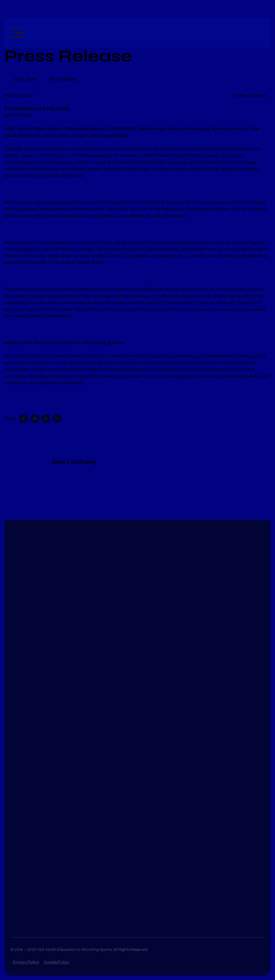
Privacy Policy (26, 962)
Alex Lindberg (63, 79)
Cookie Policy (57, 962)
